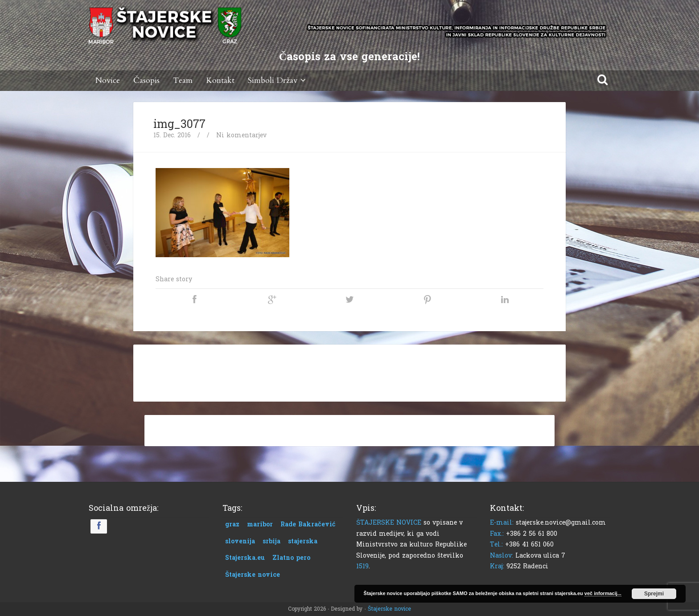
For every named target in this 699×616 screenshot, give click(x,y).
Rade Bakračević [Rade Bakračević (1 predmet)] (308, 524)
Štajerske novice (389, 609)
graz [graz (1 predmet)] (232, 524)
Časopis (146, 80)
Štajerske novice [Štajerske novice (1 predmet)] (253, 575)
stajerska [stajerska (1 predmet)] (303, 541)
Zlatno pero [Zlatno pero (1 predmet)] (291, 558)
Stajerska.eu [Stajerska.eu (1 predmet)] (245, 558)
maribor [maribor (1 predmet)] (260, 524)
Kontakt (220, 80)
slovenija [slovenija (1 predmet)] (240, 541)
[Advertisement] (349, 371)
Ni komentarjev (241, 135)
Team (183, 80)
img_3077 (179, 124)
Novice (108, 80)
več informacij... (603, 593)
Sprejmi (654, 594)
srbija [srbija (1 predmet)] (271, 541)
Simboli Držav (278, 80)
